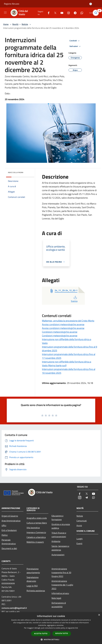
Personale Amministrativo (9, 542)
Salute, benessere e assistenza (60, 548)
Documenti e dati (9, 548)
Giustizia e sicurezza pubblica (61, 526)
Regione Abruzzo (12, 4)
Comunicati (82, 521)
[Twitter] (54, 13)
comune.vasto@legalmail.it (14, 608)
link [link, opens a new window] (77, 628)
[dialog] (51, 628)
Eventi (79, 543)
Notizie (25, 24)
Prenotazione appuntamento (33, 571)
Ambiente (56, 541)
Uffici (4, 525)
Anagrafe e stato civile (37, 518)
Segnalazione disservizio (33, 579)
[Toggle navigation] (5, 13)
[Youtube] (61, 13)
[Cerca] (96, 13)
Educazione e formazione (57, 518)
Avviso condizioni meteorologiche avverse (63, 324)
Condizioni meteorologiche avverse (60, 332)
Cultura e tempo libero (37, 523)
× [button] (99, 615)
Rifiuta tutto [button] (62, 633)
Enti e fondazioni (9, 530)
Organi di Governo (10, 516)
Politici (5, 535)
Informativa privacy (60, 593)
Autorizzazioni (58, 555)
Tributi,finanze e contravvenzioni (59, 535)
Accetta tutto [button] (41, 634)
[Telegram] (74, 13)
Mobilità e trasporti (35, 542)
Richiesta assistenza (36, 591)
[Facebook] (48, 13)
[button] (51, 639)
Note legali (56, 598)
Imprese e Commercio (36, 532)
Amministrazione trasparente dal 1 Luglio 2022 (62, 585)
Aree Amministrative (11, 521)
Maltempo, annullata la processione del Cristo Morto (68, 321)
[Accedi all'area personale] (91, 4)
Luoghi (80, 539)
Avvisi (79, 525)
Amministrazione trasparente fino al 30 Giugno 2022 (61, 572)
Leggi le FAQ (32, 586)
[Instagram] (67, 13)
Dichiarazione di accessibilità (59, 605)
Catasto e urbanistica (36, 537)
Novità (15, 24)
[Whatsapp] (81, 13)
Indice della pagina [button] (16, 172)
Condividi (75, 41)
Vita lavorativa (33, 528)
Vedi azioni (75, 46)
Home (6, 24)
